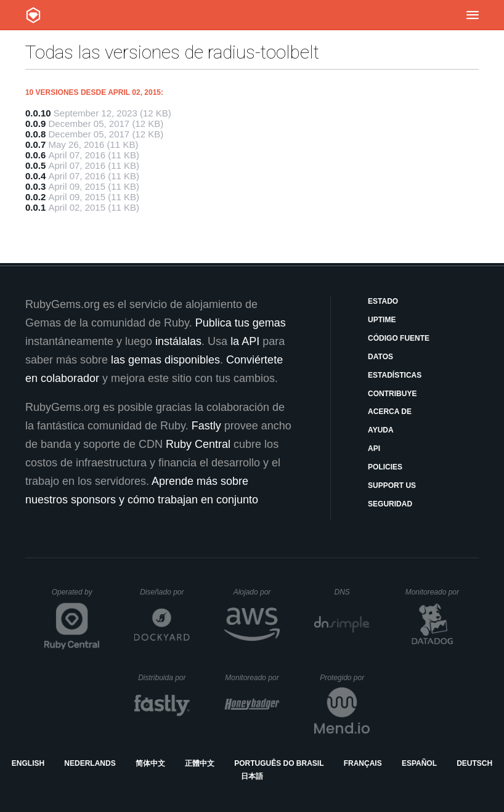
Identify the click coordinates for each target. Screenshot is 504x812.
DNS (352, 592)
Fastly (206, 426)
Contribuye (392, 394)
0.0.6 (35, 155)
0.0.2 (35, 197)
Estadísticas (395, 375)
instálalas (178, 341)
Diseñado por (165, 592)
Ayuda (381, 430)
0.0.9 (35, 124)
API (374, 449)
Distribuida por (164, 678)
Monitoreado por (433, 592)
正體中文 (200, 763)
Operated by (76, 596)
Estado (383, 301)
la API (245, 341)
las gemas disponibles (165, 360)
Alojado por (257, 592)
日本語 (252, 776)
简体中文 (150, 763)
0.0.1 (35, 207)
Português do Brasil (279, 763)
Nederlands (90, 763)
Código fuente (399, 338)
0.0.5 (35, 165)
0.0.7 (35, 144)
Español (419, 763)
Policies (385, 467)
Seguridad (390, 504)
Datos (380, 357)
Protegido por (345, 678)
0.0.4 (35, 176)
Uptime (382, 320)
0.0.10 (38, 113)
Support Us (392, 485)
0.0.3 (35, 186)
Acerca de (390, 412)
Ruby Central (198, 444)
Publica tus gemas (241, 323)
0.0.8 (35, 134)
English (28, 763)
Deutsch (474, 763)
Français (363, 763)
